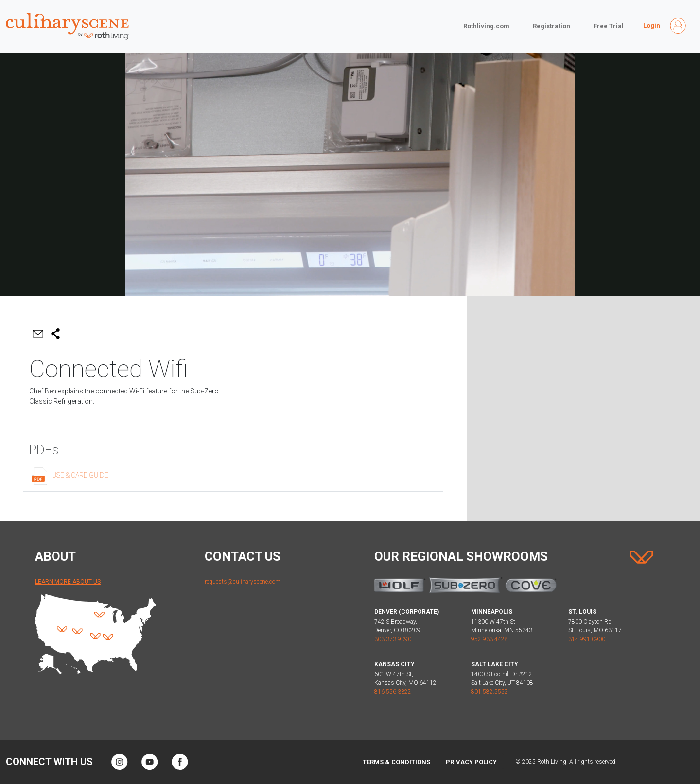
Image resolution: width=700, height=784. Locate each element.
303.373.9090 (393, 639)
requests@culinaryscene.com (243, 582)
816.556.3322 (393, 692)
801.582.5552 (490, 692)
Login (652, 26)
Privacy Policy (471, 762)
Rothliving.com (486, 26)
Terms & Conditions (396, 762)
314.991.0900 (587, 639)
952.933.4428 (490, 639)
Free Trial (609, 26)
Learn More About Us (68, 582)
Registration (551, 26)
